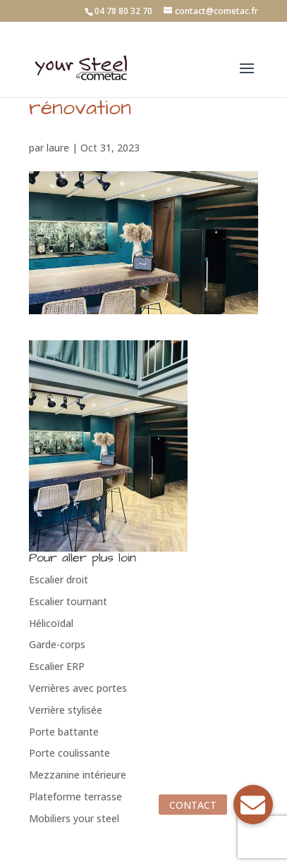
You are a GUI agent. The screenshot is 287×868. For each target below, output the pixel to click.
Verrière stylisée (66, 710)
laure (58, 148)
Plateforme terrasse (75, 796)
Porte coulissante (69, 753)
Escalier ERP (57, 666)
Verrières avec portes (78, 688)
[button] (253, 805)
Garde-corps (57, 644)
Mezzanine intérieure (78, 775)
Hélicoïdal (51, 623)
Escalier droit (59, 579)
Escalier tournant (68, 601)
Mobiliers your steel (74, 818)
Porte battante (64, 732)
